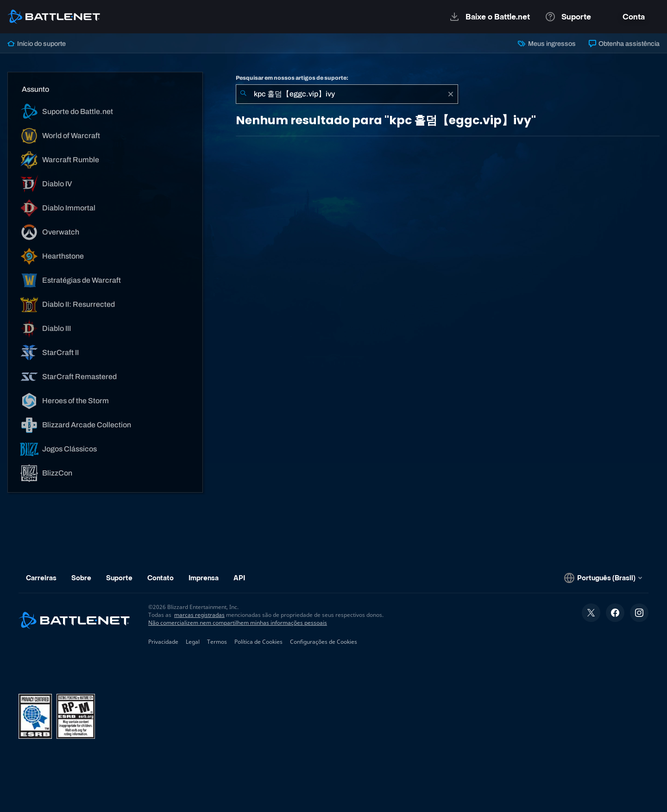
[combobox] (347, 94)
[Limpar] (451, 94)
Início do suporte (37, 44)
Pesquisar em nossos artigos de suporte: (292, 78)
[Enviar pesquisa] (243, 94)
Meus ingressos (547, 44)
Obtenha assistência (624, 44)
